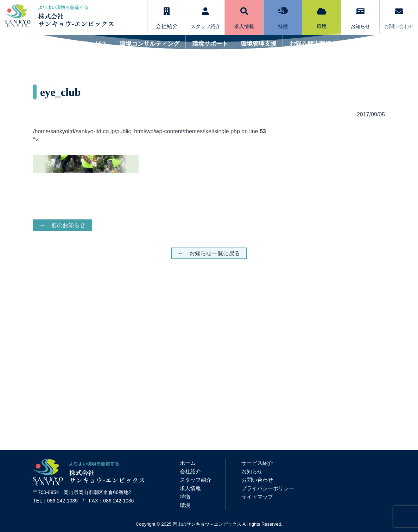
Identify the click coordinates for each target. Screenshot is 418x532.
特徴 (283, 18)
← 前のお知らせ (63, 225)
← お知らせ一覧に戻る (209, 253)
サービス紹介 (257, 463)
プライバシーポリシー (268, 488)
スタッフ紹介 (205, 18)
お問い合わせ (399, 18)
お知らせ (360, 18)
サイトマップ (257, 497)
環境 (322, 18)
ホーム (188, 463)
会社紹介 (190, 471)
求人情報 (244, 18)
